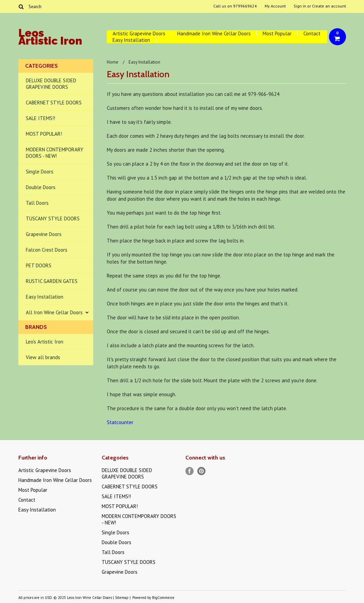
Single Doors (40, 172)
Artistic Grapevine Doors (139, 33)
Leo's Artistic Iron (45, 342)
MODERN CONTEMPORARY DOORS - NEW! (55, 153)
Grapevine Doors (44, 234)
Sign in (300, 6)
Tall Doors (37, 203)
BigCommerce (163, 598)
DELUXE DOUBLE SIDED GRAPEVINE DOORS (51, 84)
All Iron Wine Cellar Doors (54, 312)
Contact (312, 33)
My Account (275, 6)
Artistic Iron (50, 38)
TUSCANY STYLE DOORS (53, 219)
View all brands (43, 357)
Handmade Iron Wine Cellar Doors (214, 33)
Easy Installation (131, 40)
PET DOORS (39, 265)
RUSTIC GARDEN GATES (52, 281)
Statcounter (120, 422)
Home (113, 62)
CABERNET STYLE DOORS (54, 103)
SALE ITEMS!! (40, 118)
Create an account (329, 6)
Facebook (190, 471)
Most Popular (277, 33)
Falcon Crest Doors (47, 250)
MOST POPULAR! (44, 134)
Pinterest (202, 471)
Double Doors (41, 187)
